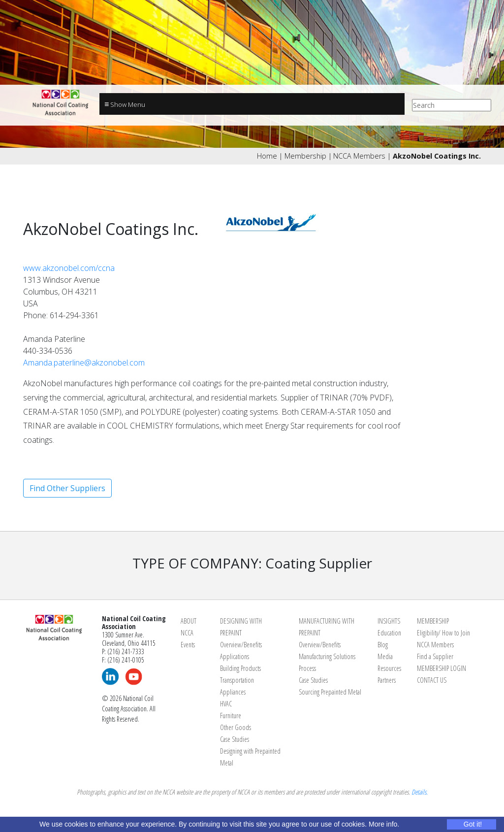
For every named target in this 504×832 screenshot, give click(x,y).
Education (389, 633)
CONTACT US (432, 680)
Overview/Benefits (241, 645)
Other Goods (236, 727)
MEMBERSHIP (433, 621)
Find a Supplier (435, 656)
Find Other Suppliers (67, 488)
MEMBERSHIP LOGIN (441, 668)
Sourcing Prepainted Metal (330, 692)
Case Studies (235, 739)
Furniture (231, 716)
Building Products (240, 668)
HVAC (226, 704)
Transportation (237, 680)
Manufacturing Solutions (327, 656)
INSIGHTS (389, 621)
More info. (384, 824)
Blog (383, 645)
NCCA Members (359, 156)
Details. (420, 792)
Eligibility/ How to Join (443, 633)
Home (267, 156)
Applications (235, 656)
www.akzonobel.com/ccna (69, 268)
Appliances (233, 692)
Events (188, 645)
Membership (305, 156)
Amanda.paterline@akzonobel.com (84, 363)
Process (307, 668)
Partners (387, 680)
